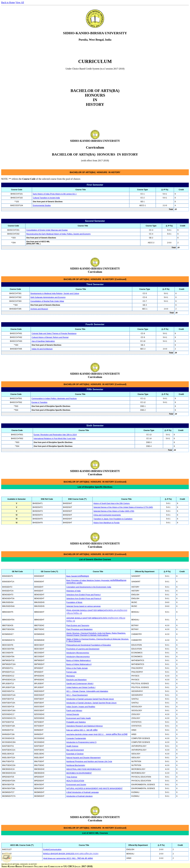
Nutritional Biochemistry (76, 765)
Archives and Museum (39, 309)
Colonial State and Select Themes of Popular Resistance (54, 333)
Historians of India (73, 591)
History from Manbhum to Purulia (106, 523)
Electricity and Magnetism (77, 680)
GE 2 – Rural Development (77, 695)
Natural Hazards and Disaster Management (83, 758)
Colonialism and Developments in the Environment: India (89, 587)
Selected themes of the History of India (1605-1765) (114, 511)
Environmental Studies (42, 205)
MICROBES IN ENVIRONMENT (79, 773)
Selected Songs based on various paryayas (83, 606)
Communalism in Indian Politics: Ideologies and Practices (54, 399)
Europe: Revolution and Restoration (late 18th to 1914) (55, 435)
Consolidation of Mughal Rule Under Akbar (47, 301)
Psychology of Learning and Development (83, 649)
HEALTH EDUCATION (75, 781)
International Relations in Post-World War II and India (55, 439)
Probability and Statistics (76, 722)
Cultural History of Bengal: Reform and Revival (50, 337)
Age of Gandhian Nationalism (43, 341)
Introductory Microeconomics (78, 653)
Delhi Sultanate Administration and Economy (48, 297)
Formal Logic (71, 672)
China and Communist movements (107, 515)
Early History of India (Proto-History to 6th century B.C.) (55, 194)
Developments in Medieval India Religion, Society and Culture (55, 293)
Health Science (72, 746)
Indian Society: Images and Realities (81, 707)
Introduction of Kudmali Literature (79, 796)
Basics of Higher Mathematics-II (79, 664)
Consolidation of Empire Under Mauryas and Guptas (47, 230)
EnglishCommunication (52, 849)
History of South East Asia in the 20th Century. (112, 503)
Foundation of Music (74, 602)
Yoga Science (72, 777)
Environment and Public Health (79, 718)
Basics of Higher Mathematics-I (79, 660)
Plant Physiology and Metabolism (79, 629)
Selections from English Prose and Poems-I (83, 595)
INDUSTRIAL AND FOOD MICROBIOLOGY (84, 769)
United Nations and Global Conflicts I (81, 687)
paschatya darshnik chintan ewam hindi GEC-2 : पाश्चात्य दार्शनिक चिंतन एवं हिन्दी (97, 734)
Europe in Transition (39, 402)
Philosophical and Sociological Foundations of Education (89, 645)
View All (20, 2)
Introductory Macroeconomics (78, 657)
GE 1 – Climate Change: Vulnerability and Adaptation (87, 691)
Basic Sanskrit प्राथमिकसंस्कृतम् (78, 576)
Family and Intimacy (74, 711)
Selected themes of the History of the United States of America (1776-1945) (123, 507)
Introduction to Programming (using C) (81, 742)
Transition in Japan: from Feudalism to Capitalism (113, 519)
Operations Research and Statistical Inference (85, 726)
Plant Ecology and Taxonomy (78, 625)
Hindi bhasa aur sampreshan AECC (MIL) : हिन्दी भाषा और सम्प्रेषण (68, 858)
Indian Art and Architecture (42, 349)
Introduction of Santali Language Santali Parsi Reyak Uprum (90, 699)
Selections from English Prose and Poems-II (84, 599)
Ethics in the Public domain (77, 668)
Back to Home (8, 2)
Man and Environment (75, 750)
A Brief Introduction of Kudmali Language (83, 792)
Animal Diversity (73, 714)
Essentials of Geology (75, 754)
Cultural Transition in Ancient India (46, 198)
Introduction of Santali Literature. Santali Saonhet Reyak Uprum (91, 703)
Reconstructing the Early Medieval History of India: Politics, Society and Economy (58, 234)
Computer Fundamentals (76, 738)
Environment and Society (76, 785)
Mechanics (71, 676)
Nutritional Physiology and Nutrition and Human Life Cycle (89, 761)
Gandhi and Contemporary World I (80, 684)
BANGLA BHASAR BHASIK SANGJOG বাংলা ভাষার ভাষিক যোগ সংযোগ (71, 854)
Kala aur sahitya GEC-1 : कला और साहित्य (82, 730)
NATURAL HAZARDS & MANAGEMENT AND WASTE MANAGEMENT (94, 788)
